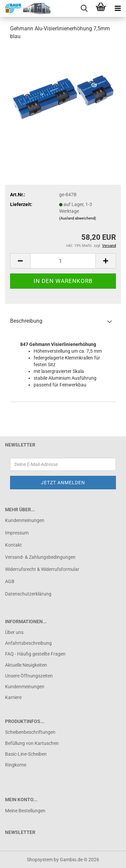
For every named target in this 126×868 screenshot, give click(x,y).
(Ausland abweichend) (78, 218)
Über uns (14, 632)
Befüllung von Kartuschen (32, 743)
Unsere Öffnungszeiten (29, 676)
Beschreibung (26, 321)
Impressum (17, 533)
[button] (20, 261)
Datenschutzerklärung (28, 594)
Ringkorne (16, 765)
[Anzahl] (63, 261)
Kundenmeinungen (25, 520)
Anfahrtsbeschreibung (28, 643)
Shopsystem (40, 860)
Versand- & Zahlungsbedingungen (40, 557)
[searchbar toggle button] (84, 8)
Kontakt (13, 545)
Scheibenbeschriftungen (30, 732)
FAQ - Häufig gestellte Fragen (35, 654)
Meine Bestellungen (25, 811)
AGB (10, 581)
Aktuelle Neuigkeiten (26, 665)
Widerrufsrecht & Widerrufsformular (42, 569)
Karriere (13, 697)
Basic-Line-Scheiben (26, 754)
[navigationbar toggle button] (118, 8)
